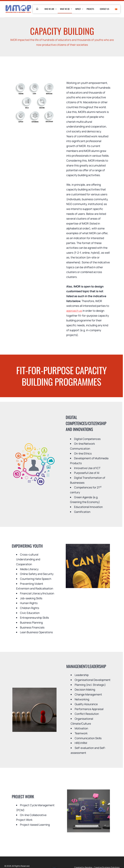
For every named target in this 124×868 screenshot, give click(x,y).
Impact (78, 9)
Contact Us (105, 9)
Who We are (49, 9)
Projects (90, 9)
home (37, 9)
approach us (74, 311)
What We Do (65, 9)
